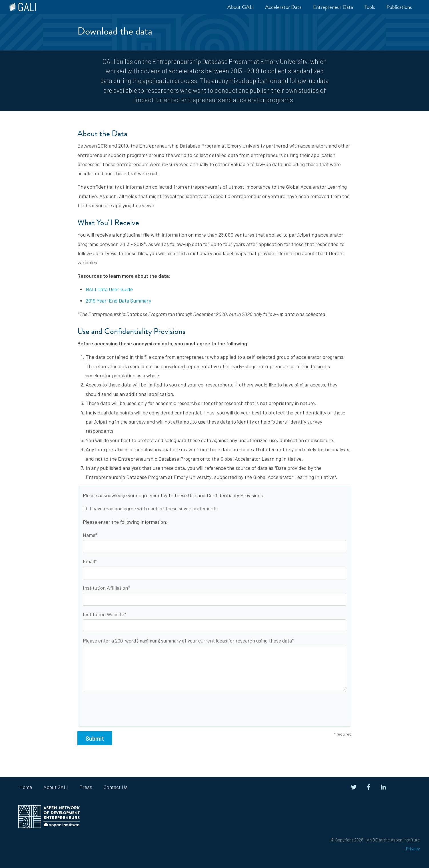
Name (89, 535)
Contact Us (116, 787)
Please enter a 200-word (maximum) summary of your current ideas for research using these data (187, 641)
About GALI (56, 787)
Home (26, 787)
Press (86, 787)
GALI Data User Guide (109, 289)
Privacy (413, 849)
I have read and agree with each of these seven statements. (151, 508)
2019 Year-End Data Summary (118, 301)
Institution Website (104, 614)
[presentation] (126, 707)
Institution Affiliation (105, 588)
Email (89, 561)
